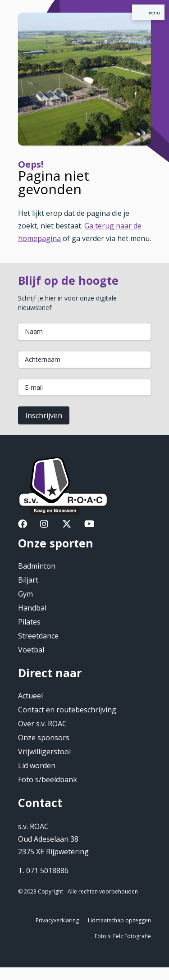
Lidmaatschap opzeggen (119, 920)
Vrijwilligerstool (44, 752)
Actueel (30, 696)
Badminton (37, 566)
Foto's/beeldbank (48, 779)
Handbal (32, 608)
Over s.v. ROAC (42, 724)
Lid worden (37, 766)
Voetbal (31, 650)
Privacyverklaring (57, 920)
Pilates (29, 622)
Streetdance (38, 636)
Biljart (28, 580)
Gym (25, 594)
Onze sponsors (44, 738)
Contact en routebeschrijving (67, 710)
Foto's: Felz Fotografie (123, 936)
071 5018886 (47, 871)
